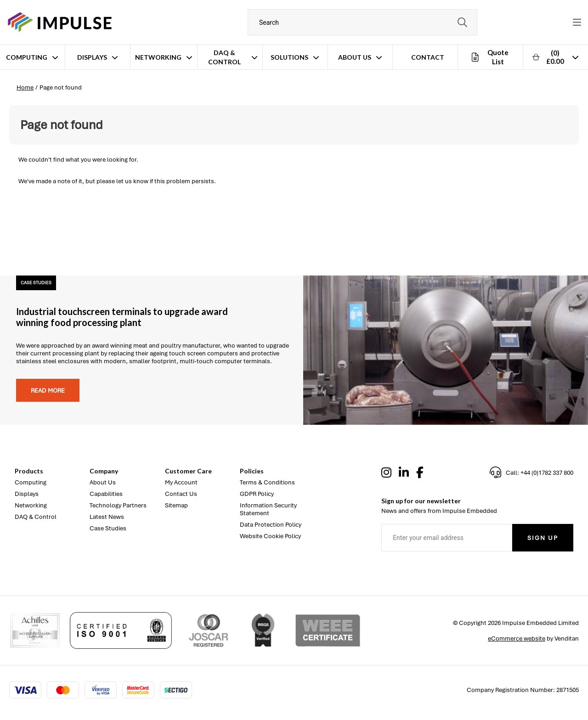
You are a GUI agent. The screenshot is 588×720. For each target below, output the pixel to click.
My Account (181, 482)
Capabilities (106, 494)
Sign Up (543, 538)
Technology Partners (118, 505)
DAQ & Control (224, 57)
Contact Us (181, 494)
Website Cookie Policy (270, 536)
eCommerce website (517, 638)
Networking (158, 57)
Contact (428, 57)
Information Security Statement (268, 509)
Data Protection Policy (271, 525)
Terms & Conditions (267, 482)
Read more (48, 391)
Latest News (107, 517)
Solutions (289, 57)
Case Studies (108, 528)
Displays (92, 57)
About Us (355, 57)
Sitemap (176, 505)
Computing (27, 57)
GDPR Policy (257, 494)
